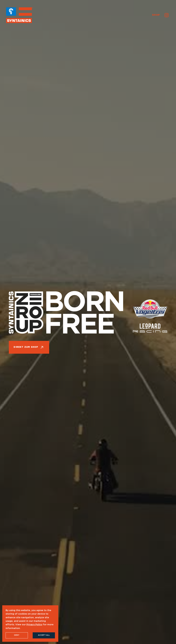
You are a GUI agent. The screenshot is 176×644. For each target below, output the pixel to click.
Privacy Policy (34, 625)
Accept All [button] (44, 635)
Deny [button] (17, 635)
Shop (156, 15)
